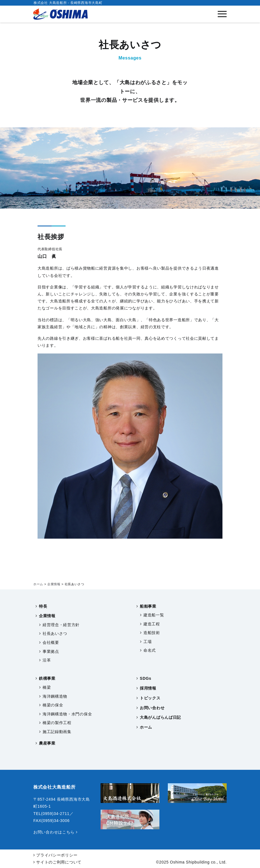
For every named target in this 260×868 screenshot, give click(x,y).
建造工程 (152, 624)
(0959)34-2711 (55, 814)
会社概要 (51, 642)
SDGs (146, 678)
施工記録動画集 (57, 732)
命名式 (150, 650)
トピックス (150, 698)
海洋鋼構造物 (55, 696)
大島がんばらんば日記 (160, 717)
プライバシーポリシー (55, 855)
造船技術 (152, 633)
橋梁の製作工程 (57, 723)
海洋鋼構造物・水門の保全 (67, 714)
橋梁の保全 (53, 705)
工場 (148, 642)
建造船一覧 (154, 615)
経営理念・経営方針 (61, 625)
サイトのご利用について (57, 862)
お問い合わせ (152, 708)
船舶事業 (148, 606)
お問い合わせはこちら (55, 832)
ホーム (146, 727)
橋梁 (47, 687)
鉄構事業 (47, 678)
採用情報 (148, 688)
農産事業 (47, 743)
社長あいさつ (55, 633)
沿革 (47, 660)
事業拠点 (51, 651)
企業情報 (47, 616)
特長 (43, 606)
